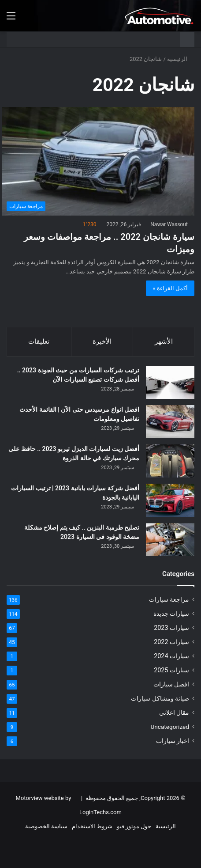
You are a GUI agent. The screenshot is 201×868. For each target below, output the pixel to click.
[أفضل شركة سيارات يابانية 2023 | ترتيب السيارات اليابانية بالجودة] (170, 500)
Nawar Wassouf (169, 224)
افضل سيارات (171, 684)
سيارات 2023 (171, 628)
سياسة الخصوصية (46, 826)
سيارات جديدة (171, 614)
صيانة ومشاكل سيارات (160, 698)
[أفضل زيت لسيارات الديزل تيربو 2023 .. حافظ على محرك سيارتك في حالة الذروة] (170, 461)
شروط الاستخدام (92, 826)
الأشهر (164, 341)
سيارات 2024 (171, 656)
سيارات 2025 (171, 670)
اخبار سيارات (173, 741)
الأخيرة (102, 341)
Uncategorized (170, 727)
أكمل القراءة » (170, 288)
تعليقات (39, 341)
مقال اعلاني (174, 713)
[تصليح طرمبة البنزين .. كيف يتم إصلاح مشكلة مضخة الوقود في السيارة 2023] (170, 540)
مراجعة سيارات (169, 599)
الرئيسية (181, 59)
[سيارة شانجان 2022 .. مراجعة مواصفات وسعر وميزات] (98, 161)
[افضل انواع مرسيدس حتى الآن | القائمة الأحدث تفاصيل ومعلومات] (170, 422)
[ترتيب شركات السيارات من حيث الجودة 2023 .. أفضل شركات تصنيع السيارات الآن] (170, 382)
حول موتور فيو (134, 826)
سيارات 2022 (171, 642)
